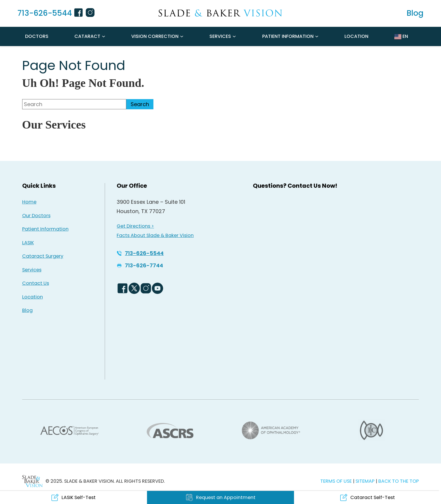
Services (220, 36)
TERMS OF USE (336, 481)
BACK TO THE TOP (399, 481)
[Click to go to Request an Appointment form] (220, 497)
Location (356, 36)
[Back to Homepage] (32, 481)
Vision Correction (155, 36)
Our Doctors (36, 216)
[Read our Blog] (415, 13)
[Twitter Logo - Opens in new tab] (134, 288)
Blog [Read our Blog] (27, 310)
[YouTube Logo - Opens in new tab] (157, 288)
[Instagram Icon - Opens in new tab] (91, 13)
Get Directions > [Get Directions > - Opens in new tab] (135, 226)
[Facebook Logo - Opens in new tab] (123, 288)
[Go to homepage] (220, 13)
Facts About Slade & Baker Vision (155, 235)
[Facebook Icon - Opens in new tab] (79, 13)
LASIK (28, 243)
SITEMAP (366, 481)
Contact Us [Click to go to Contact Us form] (36, 283)
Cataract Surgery (43, 256)
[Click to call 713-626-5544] (41, 13)
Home (29, 202)
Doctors (37, 36)
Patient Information (288, 36)
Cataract (87, 36)
